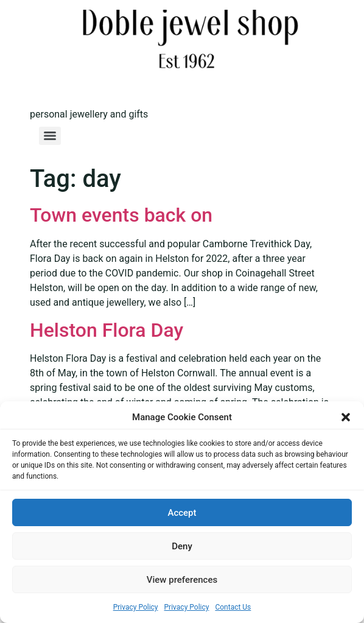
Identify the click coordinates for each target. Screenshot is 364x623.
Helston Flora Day (107, 330)
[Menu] (50, 136)
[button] (346, 417)
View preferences (182, 580)
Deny (182, 546)
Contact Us (233, 607)
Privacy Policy (136, 607)
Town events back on (121, 215)
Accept (182, 513)
